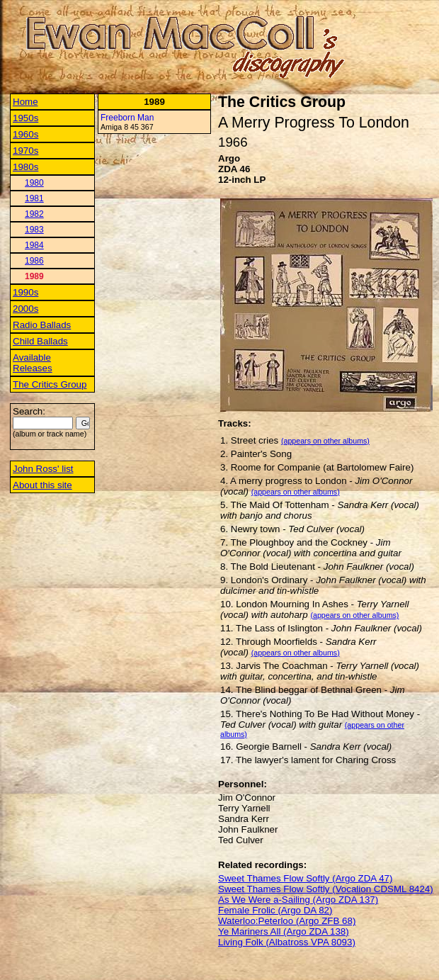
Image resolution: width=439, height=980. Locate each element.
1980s (25, 167)
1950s (25, 118)
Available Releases (33, 363)
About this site (42, 485)
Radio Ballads (42, 325)
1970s (25, 151)
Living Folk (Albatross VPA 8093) (287, 942)
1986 (34, 261)
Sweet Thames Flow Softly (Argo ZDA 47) (305, 878)
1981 (34, 198)
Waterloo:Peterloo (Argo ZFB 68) (287, 921)
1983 (34, 230)
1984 (34, 245)
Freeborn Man (127, 118)
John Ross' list (43, 469)
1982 (34, 214)
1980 (34, 183)
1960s (25, 134)
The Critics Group (50, 384)
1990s (25, 292)
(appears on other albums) (325, 441)
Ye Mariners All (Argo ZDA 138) (284, 931)
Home (25, 102)
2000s (25, 309)
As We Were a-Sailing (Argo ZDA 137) (298, 900)
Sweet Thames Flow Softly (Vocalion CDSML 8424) (326, 889)
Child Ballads (40, 341)
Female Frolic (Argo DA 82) (275, 910)
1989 (34, 276)
